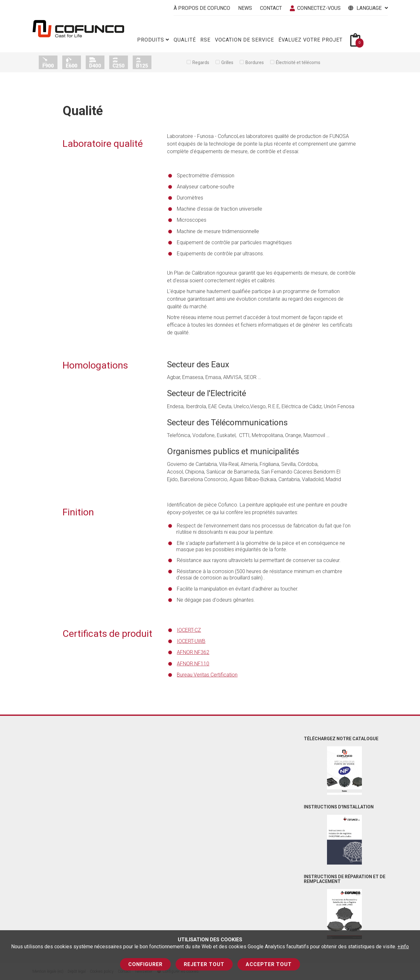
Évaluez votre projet (310, 40)
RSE (205, 40)
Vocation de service (244, 40)
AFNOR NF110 (193, 664)
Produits (153, 40)
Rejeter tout (204, 964)
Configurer (145, 964)
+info (403, 947)
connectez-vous (315, 8)
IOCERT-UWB (191, 641)
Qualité (185, 40)
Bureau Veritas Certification (207, 675)
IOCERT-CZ (189, 630)
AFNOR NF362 (193, 652)
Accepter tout (269, 964)
